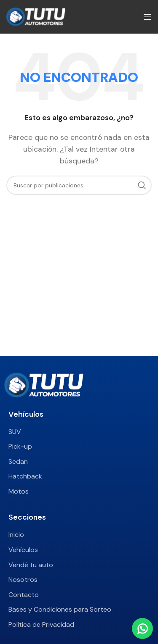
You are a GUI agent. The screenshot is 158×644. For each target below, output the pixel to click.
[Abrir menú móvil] (147, 17)
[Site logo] (36, 16)
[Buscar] (79, 185)
